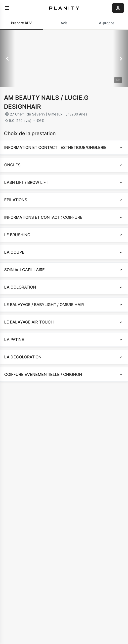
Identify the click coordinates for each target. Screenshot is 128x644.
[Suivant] (121, 59)
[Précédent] (7, 59)
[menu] (7, 8)
